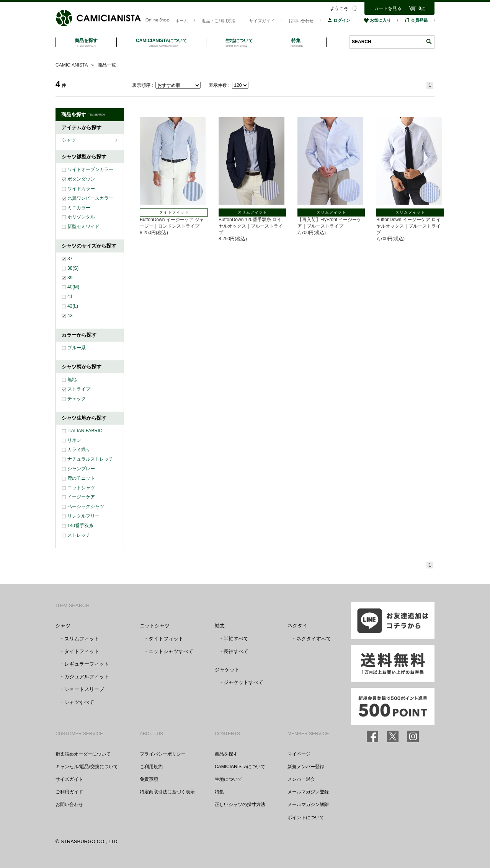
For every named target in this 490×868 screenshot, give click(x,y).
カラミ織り (79, 449)
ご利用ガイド (69, 792)
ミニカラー (79, 208)
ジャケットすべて (243, 682)
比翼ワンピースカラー (90, 198)
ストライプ (79, 389)
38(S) (73, 268)
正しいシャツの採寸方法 (240, 804)
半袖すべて (236, 639)
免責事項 (149, 779)
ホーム (182, 21)
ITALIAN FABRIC (85, 431)
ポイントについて (306, 818)
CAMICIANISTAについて (240, 767)
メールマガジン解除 (308, 804)
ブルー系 (77, 348)
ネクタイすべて (314, 639)
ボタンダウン (81, 179)
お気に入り (377, 20)
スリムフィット (82, 639)
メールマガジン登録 (308, 792)
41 (70, 296)
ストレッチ (79, 535)
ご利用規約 (151, 767)
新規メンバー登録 (306, 767)
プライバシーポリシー (163, 754)
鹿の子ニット (81, 478)
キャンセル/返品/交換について (87, 767)
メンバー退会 (301, 779)
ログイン (339, 20)
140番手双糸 (80, 526)
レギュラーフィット (87, 664)
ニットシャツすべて (171, 651)
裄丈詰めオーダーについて (83, 754)
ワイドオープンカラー (90, 169)
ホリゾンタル (81, 217)
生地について (229, 779)
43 (70, 316)
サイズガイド (262, 21)
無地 (72, 379)
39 (70, 278)
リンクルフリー (83, 516)
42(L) (73, 306)
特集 (219, 792)
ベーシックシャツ (86, 506)
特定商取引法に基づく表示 (167, 792)
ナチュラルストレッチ (90, 459)
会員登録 (416, 20)
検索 (429, 42)
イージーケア (81, 497)
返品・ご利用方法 (219, 21)
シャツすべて (79, 702)
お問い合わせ (301, 21)
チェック (77, 399)
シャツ (69, 140)
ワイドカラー (81, 189)
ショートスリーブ (84, 689)
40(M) (73, 287)
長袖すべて (236, 651)
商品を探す (226, 754)
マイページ (299, 754)
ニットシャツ (81, 488)
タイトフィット (82, 651)
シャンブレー (81, 469)
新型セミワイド (83, 226)
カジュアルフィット (87, 677)
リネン (74, 440)
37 (70, 259)
